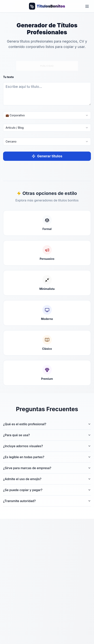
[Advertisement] (47, 65)
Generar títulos (47, 156)
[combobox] (47, 115)
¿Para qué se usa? (47, 435)
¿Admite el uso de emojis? (47, 479)
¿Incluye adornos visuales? (47, 446)
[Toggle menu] (87, 6)
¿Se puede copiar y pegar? (47, 490)
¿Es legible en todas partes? (47, 457)
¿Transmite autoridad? (47, 501)
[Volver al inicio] (47, 6)
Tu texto (8, 77)
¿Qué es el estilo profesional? (47, 424)
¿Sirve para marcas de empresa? (47, 468)
